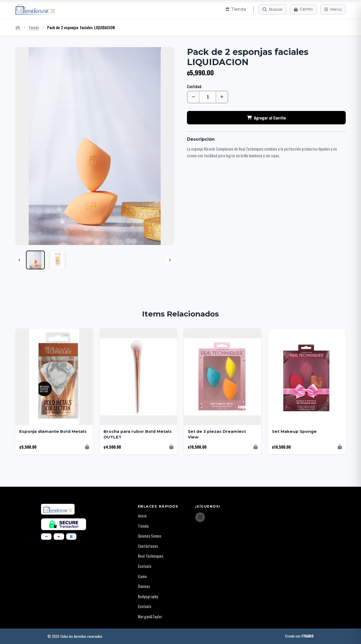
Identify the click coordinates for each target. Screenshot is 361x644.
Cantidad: (195, 86)
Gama (142, 576)
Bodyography (148, 596)
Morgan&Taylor (150, 616)
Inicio (142, 516)
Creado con (299, 636)
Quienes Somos (150, 536)
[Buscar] (273, 9)
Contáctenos (148, 546)
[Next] (170, 260)
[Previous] (20, 260)
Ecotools (145, 566)
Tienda (34, 27)
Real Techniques (151, 556)
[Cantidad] (208, 97)
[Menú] (333, 9)
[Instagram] (200, 517)
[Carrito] (303, 9)
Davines (144, 586)
